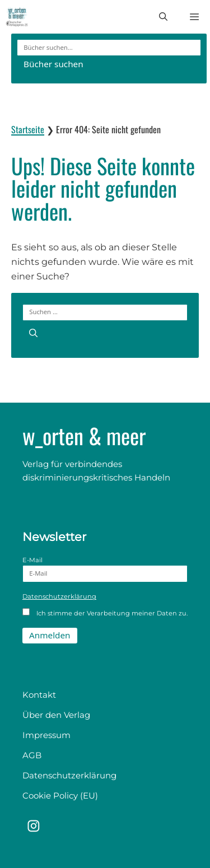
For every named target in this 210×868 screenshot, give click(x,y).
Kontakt (39, 695)
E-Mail (105, 569)
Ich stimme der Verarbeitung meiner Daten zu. (105, 613)
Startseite (28, 129)
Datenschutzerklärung (59, 596)
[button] (163, 17)
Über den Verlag (56, 715)
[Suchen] (33, 332)
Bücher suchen (53, 64)
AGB (32, 755)
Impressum (46, 735)
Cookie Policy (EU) (60, 795)
